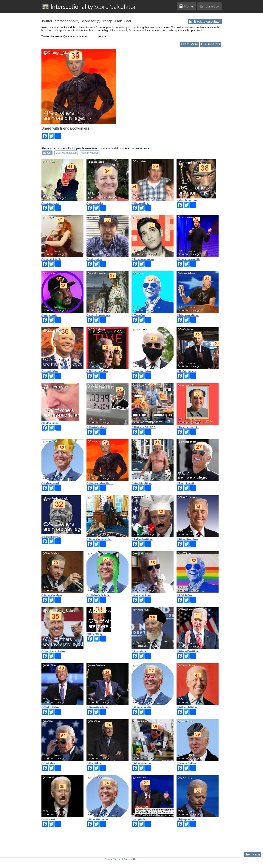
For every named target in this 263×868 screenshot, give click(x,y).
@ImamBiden (140, 651)
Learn (189, 44)
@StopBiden (139, 819)
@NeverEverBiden (98, 707)
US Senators (211, 44)
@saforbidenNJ (51, 537)
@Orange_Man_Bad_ (100, 483)
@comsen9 (48, 819)
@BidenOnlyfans (52, 595)
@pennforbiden (141, 371)
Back (205, 21)
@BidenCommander (99, 539)
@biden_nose (50, 423)
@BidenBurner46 (97, 819)
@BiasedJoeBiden (188, 651)
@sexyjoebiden (141, 595)
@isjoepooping (186, 819)
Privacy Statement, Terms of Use (121, 859)
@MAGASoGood (97, 427)
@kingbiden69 (185, 483)
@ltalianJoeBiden (142, 539)
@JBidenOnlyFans (98, 595)
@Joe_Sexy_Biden (53, 651)
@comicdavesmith (188, 259)
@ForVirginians (186, 371)
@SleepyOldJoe (186, 763)
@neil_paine (94, 259)
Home (186, 6)
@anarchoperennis (98, 315)
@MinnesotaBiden (188, 315)
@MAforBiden (50, 707)
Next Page (252, 854)
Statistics (209, 6)
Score (89, 6)
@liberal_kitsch (51, 259)
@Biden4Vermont (142, 763)
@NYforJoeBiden (97, 371)
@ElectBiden (95, 763)
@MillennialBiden (187, 707)
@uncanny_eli (50, 203)
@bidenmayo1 (50, 483)
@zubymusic (49, 315)
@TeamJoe (138, 315)
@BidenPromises (187, 539)
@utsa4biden (50, 371)
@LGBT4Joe (184, 595)
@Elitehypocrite (141, 707)
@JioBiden (48, 763)
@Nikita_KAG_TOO (144, 427)
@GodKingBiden (142, 483)
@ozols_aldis (95, 203)
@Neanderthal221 (188, 427)
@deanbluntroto (187, 201)
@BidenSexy (94, 634)
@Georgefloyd (140, 203)
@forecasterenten (143, 259)
